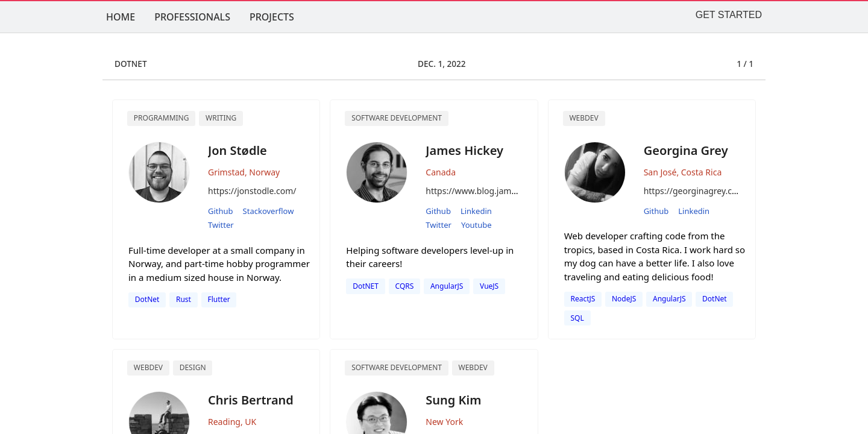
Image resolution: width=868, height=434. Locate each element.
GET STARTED (729, 15)
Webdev (583, 118)
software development (397, 367)
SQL (577, 318)
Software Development (397, 118)
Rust (184, 299)
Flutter (219, 299)
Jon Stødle (237, 150)
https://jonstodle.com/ (252, 191)
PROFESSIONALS (192, 17)
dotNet (715, 299)
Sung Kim (453, 400)
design (193, 367)
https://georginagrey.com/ (696, 191)
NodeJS (624, 299)
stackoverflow (269, 211)
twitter (221, 225)
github (221, 211)
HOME (121, 17)
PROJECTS (272, 17)
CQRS (405, 286)
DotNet (147, 299)
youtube (476, 225)
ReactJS (583, 299)
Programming (162, 118)
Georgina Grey (686, 150)
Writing (221, 118)
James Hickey (464, 150)
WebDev (473, 367)
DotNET (366, 286)
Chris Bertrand (251, 400)
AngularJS (447, 286)
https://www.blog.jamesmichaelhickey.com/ (512, 191)
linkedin (476, 211)
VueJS (489, 286)
